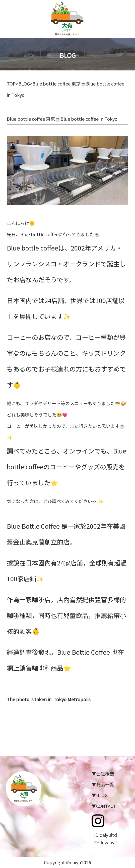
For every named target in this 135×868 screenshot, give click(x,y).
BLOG (24, 84)
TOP (11, 84)
